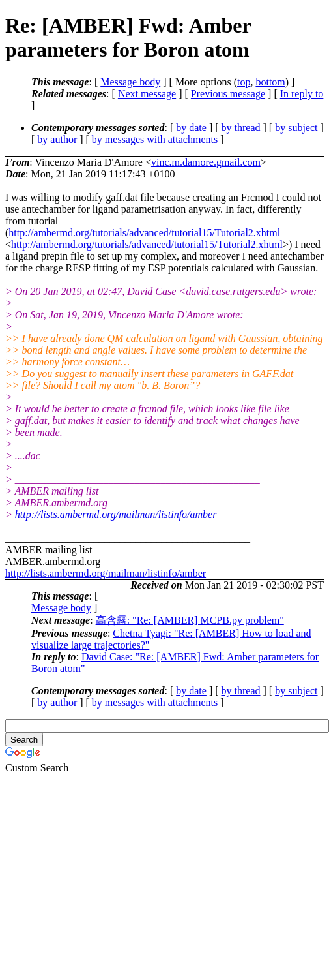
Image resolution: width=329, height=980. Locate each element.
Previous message (228, 94)
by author (57, 139)
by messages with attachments (155, 139)
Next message (147, 94)
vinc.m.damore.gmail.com (206, 162)
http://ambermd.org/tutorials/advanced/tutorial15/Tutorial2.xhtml (144, 233)
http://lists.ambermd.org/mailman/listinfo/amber (116, 514)
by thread (241, 128)
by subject (296, 128)
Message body (130, 82)
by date (191, 128)
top (244, 82)
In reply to (302, 94)
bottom (270, 82)
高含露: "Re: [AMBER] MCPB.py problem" (190, 620)
